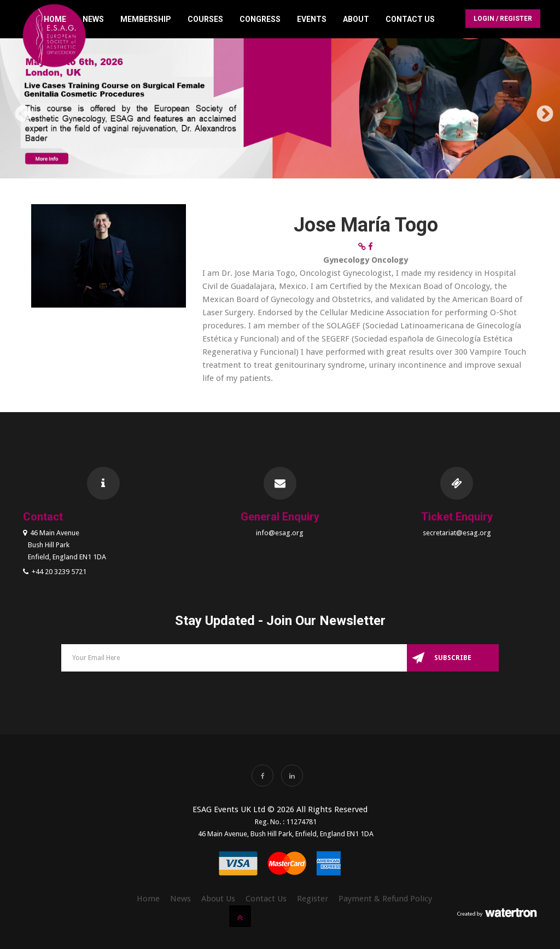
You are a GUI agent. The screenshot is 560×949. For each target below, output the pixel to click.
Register (313, 899)
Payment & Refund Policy (385, 899)
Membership (146, 19)
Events (312, 19)
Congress (260, 19)
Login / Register (503, 19)
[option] (280, 110)
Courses (205, 19)
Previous (19, 111)
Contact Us (410, 19)
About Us (218, 899)
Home (55, 19)
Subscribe (453, 658)
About (356, 19)
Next (541, 111)
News (93, 19)
